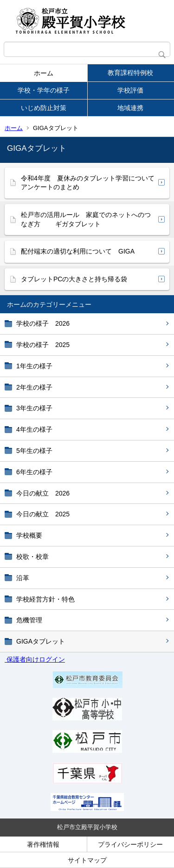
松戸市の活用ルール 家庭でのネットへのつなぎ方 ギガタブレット (86, 219)
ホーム (44, 73)
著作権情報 (43, 844)
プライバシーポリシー (130, 844)
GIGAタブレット (41, 641)
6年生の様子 (34, 472)
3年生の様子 (34, 408)
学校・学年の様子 (44, 90)
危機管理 (29, 620)
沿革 (23, 578)
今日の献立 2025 (43, 514)
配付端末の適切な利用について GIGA (78, 251)
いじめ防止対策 (44, 108)
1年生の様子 (34, 366)
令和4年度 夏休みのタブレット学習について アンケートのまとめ (88, 183)
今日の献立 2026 (43, 493)
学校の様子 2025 (43, 345)
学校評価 (130, 90)
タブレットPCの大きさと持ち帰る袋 (74, 279)
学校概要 (29, 535)
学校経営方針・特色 (45, 599)
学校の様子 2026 (43, 323)
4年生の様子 (34, 429)
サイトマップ (87, 860)
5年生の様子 (34, 451)
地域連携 (130, 108)
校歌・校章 (32, 557)
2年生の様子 (34, 387)
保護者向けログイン (35, 659)
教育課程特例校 (130, 73)
